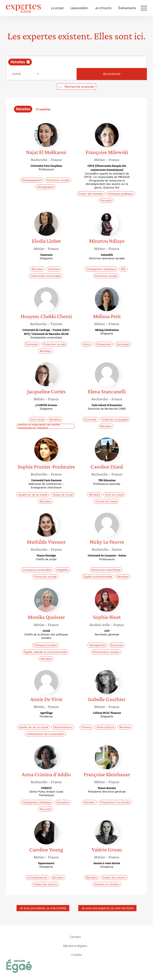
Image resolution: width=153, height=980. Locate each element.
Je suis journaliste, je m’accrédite (43, 908)
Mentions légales (75, 946)
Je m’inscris (103, 8)
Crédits (76, 955)
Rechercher (112, 74)
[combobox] (76, 62)
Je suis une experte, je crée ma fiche (107, 908)
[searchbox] (65, 62)
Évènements (127, 8)
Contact (75, 937)
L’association (79, 8)
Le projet (57, 8)
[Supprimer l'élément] (28, 62)
